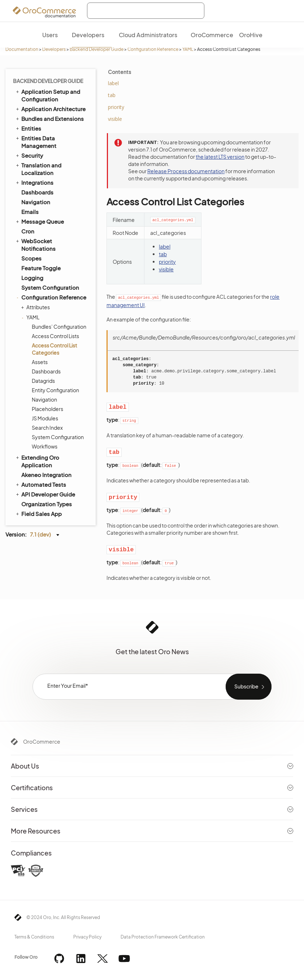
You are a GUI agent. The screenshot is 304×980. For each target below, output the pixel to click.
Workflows (45, 446)
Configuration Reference (153, 49)
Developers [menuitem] (88, 35)
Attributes (36, 307)
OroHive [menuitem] (251, 35)
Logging (32, 278)
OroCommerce (42, 741)
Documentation (22, 49)
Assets (40, 362)
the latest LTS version (220, 157)
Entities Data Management (36, 142)
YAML (188, 49)
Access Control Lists (55, 336)
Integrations (34, 182)
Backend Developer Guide (97, 49)
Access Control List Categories (55, 349)
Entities (28, 128)
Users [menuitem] (50, 35)
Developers (54, 49)
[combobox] (146, 11)
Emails (30, 212)
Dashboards (37, 192)
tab (163, 254)
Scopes (31, 258)
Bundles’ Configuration (59, 327)
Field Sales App (38, 513)
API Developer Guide (45, 494)
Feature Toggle (41, 268)
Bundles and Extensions (49, 118)
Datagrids (43, 381)
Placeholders (47, 409)
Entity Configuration (55, 390)
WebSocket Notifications (35, 244)
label (165, 246)
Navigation (36, 202)
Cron (28, 231)
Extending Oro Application (37, 461)
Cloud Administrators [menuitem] (148, 35)
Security (29, 155)
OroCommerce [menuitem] (212, 35)
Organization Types (47, 504)
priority (167, 262)
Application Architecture (50, 109)
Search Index (47, 428)
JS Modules (45, 418)
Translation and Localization (38, 169)
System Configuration (50, 287)
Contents (120, 72)
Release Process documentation (186, 171)
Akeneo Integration (46, 475)
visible (166, 269)
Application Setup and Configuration (47, 95)
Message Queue (39, 221)
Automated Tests (40, 484)
